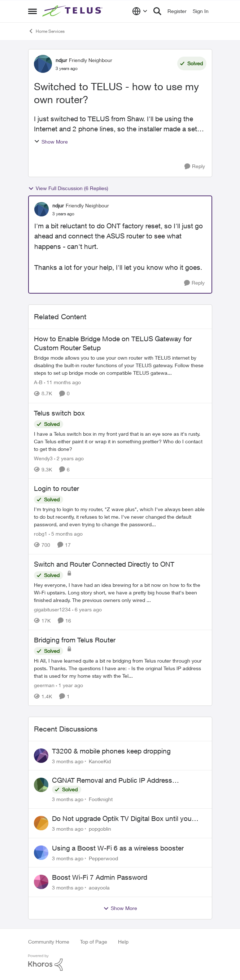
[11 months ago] (62, 383)
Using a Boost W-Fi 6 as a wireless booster (118, 848)
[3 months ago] (68, 761)
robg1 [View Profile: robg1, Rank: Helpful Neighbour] (41, 534)
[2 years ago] (69, 458)
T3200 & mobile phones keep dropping (111, 751)
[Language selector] (140, 11)
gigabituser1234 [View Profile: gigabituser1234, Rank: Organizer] (52, 609)
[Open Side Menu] (32, 11)
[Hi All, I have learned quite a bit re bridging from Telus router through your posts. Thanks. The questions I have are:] (120, 668)
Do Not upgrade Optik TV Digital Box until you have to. (122, 819)
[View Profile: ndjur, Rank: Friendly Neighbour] (43, 64)
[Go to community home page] (73, 11)
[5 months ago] (66, 534)
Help (123, 942)
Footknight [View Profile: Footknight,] (101, 799)
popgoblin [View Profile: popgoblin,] (100, 829)
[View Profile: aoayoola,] (41, 882)
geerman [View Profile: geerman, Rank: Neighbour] (44, 685)
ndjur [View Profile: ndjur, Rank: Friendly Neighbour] (61, 60)
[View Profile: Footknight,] (41, 785)
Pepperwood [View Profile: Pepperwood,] (103, 858)
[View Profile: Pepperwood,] (41, 853)
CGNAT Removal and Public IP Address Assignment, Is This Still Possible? (112, 781)
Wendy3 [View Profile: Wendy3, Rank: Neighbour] (43, 458)
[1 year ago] (69, 685)
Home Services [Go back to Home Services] (46, 31)
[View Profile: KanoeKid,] (41, 756)
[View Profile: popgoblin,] (41, 823)
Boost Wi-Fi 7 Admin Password (100, 877)
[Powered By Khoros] (120, 963)
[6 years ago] (87, 609)
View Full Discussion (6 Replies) (68, 188)
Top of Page (94, 942)
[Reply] (195, 166)
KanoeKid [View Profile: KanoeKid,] (100, 761)
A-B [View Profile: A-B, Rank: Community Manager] (38, 383)
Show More (51, 142)
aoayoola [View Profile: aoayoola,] (99, 887)
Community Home (49, 942)
